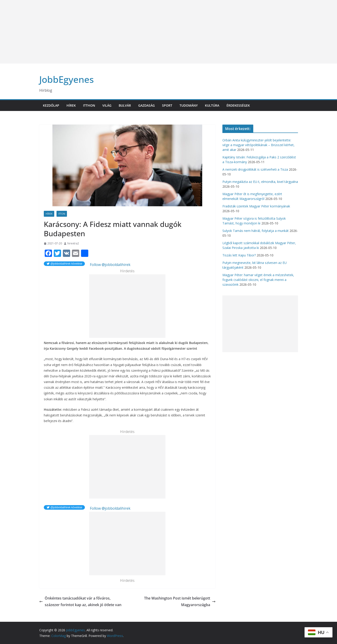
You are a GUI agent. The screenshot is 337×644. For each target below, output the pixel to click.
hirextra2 (73, 243)
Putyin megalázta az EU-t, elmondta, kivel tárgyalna (260, 182)
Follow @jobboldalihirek (110, 265)
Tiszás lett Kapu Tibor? (239, 255)
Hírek (71, 105)
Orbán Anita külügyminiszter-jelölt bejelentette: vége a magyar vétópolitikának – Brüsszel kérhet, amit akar (258, 145)
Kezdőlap (51, 105)
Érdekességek (238, 105)
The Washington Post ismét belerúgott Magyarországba (180, 601)
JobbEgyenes (66, 79)
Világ (107, 105)
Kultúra (212, 105)
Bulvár (125, 105)
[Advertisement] (136, 32)
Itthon (89, 105)
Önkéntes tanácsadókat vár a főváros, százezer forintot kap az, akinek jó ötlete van (80, 601)
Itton (62, 214)
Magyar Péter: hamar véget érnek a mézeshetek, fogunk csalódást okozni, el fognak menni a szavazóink (258, 280)
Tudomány (189, 105)
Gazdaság (146, 105)
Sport (167, 105)
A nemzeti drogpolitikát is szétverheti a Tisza (255, 169)
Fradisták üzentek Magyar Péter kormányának (256, 206)
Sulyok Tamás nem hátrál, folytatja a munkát (256, 231)
